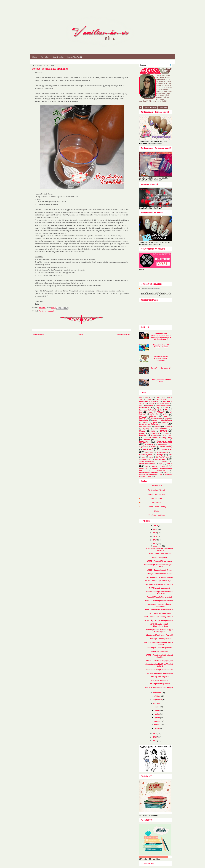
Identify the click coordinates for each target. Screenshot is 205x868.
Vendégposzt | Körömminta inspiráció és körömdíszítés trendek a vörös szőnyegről (161, 336)
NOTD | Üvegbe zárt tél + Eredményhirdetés (160, 625)
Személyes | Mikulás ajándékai (160, 648)
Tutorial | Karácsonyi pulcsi (160, 639)
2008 (141, 397)
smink (151, 457)
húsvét (155, 420)
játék (155, 422)
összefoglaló (145, 455)
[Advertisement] (155, 276)
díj (158, 408)
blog (149, 399)
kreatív (143, 435)
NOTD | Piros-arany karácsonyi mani (160, 584)
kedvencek (168, 427)
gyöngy (166, 414)
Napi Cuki (149, 452)
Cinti (141, 406)
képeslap (146, 429)
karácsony (43, 311)
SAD (170, 455)
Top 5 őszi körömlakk (160, 680)
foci (141, 412)
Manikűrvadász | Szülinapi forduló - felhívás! (160, 665)
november (157, 693)
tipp (147, 466)
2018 (155, 529)
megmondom (144, 447)
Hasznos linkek (156, 498)
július (158, 707)
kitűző (153, 431)
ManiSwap (149, 444)
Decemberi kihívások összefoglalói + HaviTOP (160, 549)
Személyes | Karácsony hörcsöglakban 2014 (160, 566)
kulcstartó (155, 435)
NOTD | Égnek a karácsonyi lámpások (160, 620)
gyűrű (141, 416)
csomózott (144, 408)
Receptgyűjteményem (156, 494)
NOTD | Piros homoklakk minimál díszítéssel (160, 656)
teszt (170, 463)
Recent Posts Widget (146, 289)
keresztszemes (161, 429)
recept (51, 311)
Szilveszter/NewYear (147, 461)
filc (161, 410)
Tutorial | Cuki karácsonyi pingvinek (160, 660)
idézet (146, 422)
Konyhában (45, 57)
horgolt (167, 418)
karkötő (157, 427)
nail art (148, 449)
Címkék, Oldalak (150, 108)
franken (150, 412)
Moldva (154, 447)
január (157, 728)
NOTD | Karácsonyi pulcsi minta (160, 673)
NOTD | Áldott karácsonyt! (160, 588)
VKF (161, 474)
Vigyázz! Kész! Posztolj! (148, 474)
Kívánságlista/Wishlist (156, 490)
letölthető (147, 440)
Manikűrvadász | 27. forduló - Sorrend (161, 346)
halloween (153, 416)
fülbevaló (161, 412)
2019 (156, 526)
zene (149, 476)
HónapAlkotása (156, 418)
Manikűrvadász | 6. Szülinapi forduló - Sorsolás (161, 358)
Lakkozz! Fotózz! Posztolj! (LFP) (158, 438)
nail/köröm (167, 449)
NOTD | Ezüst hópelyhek (160, 684)
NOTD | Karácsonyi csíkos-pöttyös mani (160, 617)
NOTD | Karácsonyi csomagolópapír (160, 601)
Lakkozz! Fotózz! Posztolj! (156, 507)
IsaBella (42, 308)
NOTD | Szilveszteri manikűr (160, 554)
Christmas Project (163, 403)
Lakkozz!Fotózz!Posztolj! (75, 57)
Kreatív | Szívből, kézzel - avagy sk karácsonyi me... (160, 631)
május (157, 714)
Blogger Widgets (156, 289)
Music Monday (166, 447)
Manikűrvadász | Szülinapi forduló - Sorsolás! (160, 593)
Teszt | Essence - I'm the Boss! (161, 381)
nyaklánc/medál (163, 452)
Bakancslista (156, 503)
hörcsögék (144, 420)
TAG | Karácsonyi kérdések (160, 613)
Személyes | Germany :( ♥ (161, 368)
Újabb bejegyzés (39, 334)
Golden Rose (155, 414)
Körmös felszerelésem (156, 515)
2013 (164, 397)
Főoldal (35, 57)
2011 (158, 397)
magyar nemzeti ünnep (162, 440)
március (157, 721)
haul (165, 416)
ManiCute (144, 442)
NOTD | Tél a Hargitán (160, 677)
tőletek (155, 466)
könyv (142, 433)
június (157, 710)
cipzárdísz (149, 405)
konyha (163, 431)
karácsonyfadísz (145, 427)
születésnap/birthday (147, 464)
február (157, 725)
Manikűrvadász (58, 57)
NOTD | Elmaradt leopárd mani (160, 570)
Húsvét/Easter (166, 420)
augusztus (157, 703)
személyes (160, 459)
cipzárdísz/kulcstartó (163, 406)
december (157, 546)
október (157, 696)
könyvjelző (155, 433)
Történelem (163, 108)
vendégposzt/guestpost (149, 472)
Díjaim (156, 511)
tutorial (165, 466)
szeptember (157, 700)
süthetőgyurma (145, 459)
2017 (155, 533)
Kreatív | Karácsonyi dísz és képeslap (160, 581)
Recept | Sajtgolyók (160, 557)
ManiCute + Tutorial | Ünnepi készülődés (160, 605)
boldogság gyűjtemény (149, 401)
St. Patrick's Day (163, 457)
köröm (167, 433)
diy (167, 408)
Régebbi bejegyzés (123, 334)
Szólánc (165, 462)
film (167, 410)
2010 (152, 397)
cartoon (151, 403)
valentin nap (144, 468)
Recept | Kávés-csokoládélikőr (160, 574)
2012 (155, 737)
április (157, 718)
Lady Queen (167, 435)
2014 (155, 544)
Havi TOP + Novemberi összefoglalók (160, 687)
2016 (155, 536)
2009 (147, 397)
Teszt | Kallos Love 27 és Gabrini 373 (160, 610)
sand (144, 457)
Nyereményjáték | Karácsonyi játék (160, 670)
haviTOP (143, 418)
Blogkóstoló (162, 399)
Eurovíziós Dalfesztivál (148, 410)
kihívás (142, 431)
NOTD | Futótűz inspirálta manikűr (160, 577)
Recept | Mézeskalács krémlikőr (160, 597)
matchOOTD (163, 444)
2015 (155, 540)
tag (160, 464)
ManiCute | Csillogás (160, 651)
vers (166, 472)
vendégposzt (161, 470)
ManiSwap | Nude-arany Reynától (160, 635)
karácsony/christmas (149, 424)
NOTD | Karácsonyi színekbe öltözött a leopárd (160, 643)
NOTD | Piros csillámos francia (160, 561)
